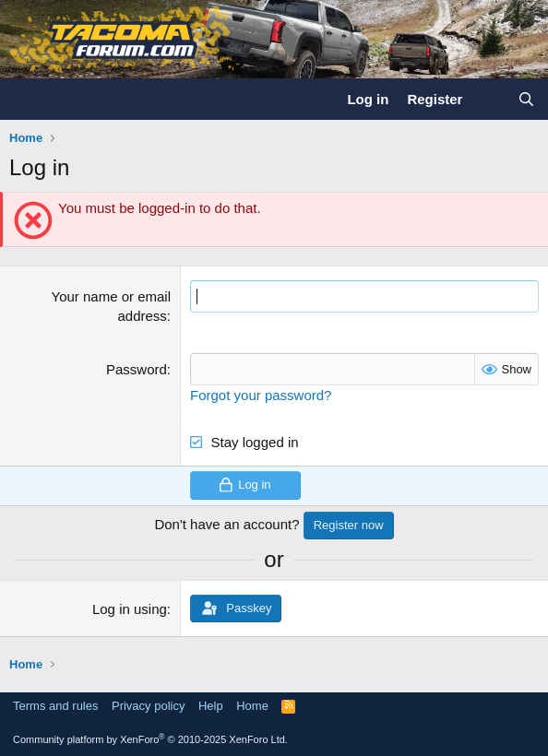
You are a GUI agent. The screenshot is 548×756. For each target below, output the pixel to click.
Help (211, 706)
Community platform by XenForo (150, 739)
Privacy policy (148, 706)
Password (137, 369)
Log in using (130, 609)
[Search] (526, 99)
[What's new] (489, 99)
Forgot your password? (261, 395)
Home (252, 706)
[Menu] (25, 100)
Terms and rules (55, 706)
